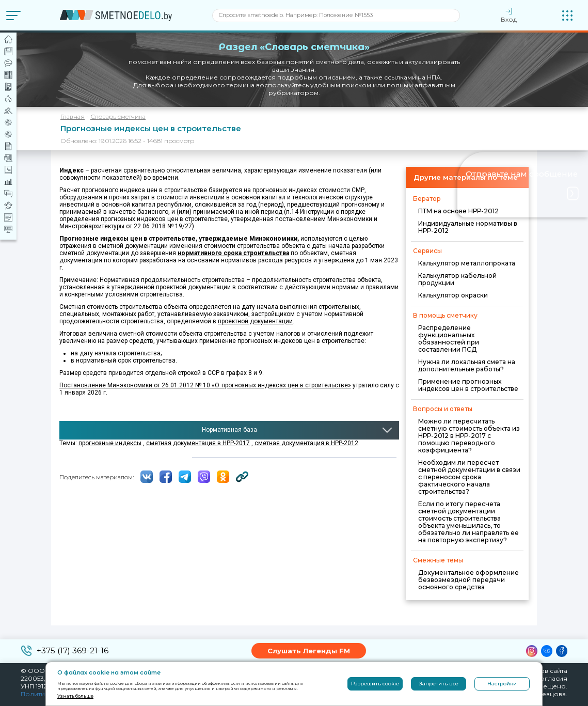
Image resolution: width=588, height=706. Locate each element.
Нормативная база (229, 430)
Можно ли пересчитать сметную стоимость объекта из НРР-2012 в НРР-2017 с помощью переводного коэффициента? (469, 436)
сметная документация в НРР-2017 (198, 443)
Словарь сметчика (118, 116)
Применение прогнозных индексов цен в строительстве (468, 385)
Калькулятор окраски (453, 295)
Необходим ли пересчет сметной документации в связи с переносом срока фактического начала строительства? (469, 477)
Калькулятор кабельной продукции (457, 279)
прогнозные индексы (110, 443)
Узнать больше (75, 696)
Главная (73, 116)
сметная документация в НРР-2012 (306, 443)
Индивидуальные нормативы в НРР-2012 (468, 227)
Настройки (502, 684)
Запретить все (439, 684)
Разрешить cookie (375, 684)
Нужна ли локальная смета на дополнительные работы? (467, 365)
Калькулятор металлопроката (467, 263)
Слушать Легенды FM (309, 651)
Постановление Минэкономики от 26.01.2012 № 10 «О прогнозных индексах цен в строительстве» (205, 385)
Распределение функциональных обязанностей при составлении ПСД (449, 339)
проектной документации (255, 321)
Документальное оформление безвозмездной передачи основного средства (468, 580)
